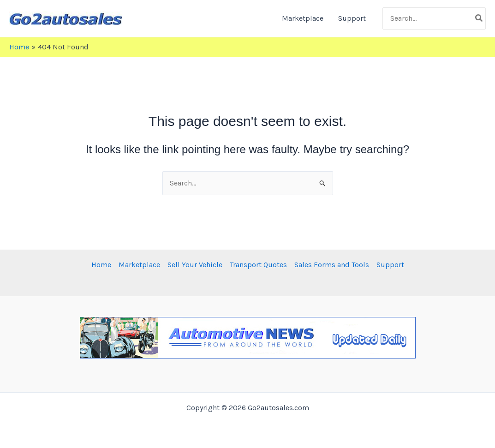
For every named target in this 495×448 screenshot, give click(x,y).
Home (101, 265)
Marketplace (303, 18)
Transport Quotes (258, 265)
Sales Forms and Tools (332, 265)
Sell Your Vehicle (195, 265)
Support (352, 18)
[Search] (479, 18)
